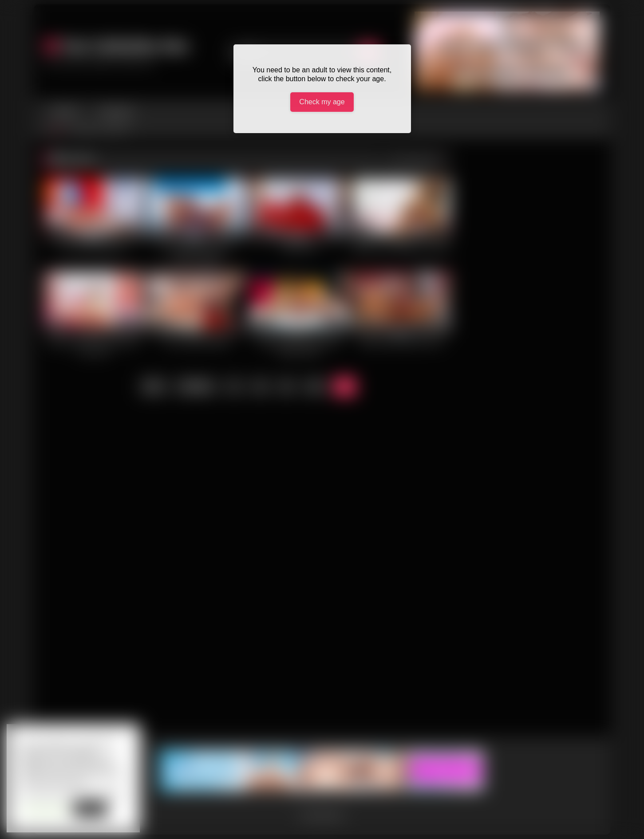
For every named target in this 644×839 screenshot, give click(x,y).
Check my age (322, 102)
